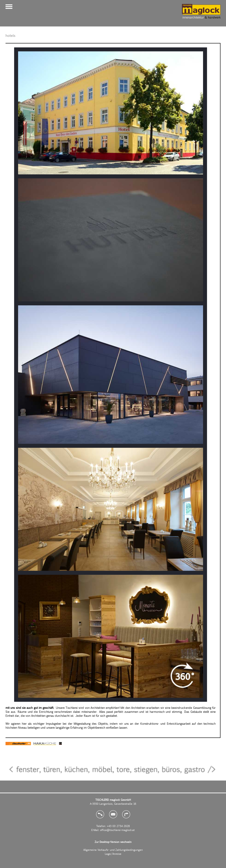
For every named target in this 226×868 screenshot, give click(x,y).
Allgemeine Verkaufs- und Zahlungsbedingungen (113, 850)
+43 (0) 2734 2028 (118, 826)
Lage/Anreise (113, 854)
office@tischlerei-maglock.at (117, 830)
